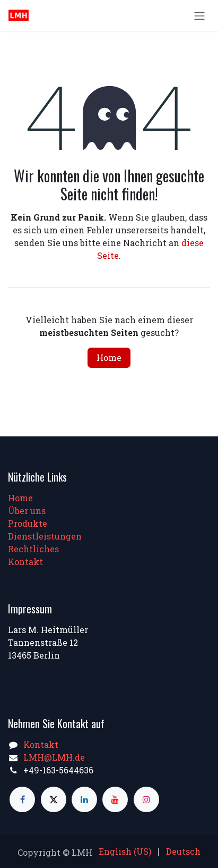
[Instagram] (146, 799)
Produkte (28, 523)
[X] (54, 799)
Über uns (27, 511)
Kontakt (25, 562)
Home (109, 357)
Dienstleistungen (45, 536)
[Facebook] (22, 799)
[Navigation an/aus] (199, 15)
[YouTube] (115, 799)
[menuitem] (125, 852)
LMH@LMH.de (54, 757)
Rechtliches (33, 549)
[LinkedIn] (84, 799)
